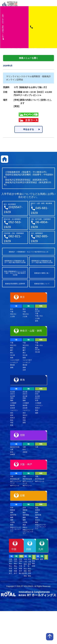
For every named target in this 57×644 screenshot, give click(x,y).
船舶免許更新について (42, 284)
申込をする (29, 129)
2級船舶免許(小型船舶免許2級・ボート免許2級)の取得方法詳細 (42, 262)
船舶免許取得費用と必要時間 (15, 284)
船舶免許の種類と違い (42, 273)
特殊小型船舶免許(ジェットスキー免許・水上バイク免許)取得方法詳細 (15, 273)
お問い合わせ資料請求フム (3, 27)
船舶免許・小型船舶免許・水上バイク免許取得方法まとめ (29, 252)
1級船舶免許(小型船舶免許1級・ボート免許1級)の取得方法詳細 (15, 262)
